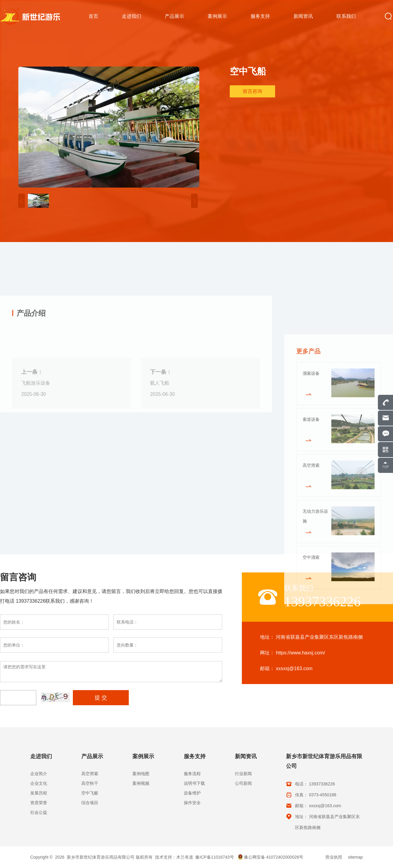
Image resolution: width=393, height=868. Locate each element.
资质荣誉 (39, 803)
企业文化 (39, 783)
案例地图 (141, 774)
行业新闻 (243, 774)
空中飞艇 (90, 793)
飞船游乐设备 (36, 481)
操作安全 (192, 803)
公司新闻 (243, 783)
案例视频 (141, 783)
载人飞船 (160, 481)
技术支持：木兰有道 (174, 857)
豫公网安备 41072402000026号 (271, 857)
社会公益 (39, 812)
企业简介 (39, 774)
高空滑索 (90, 774)
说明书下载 (194, 783)
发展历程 (39, 793)
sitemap (355, 857)
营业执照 (334, 857)
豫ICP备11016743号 (215, 857)
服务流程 (192, 774)
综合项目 (90, 803)
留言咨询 (252, 92)
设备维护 (192, 793)
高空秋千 (90, 783)
